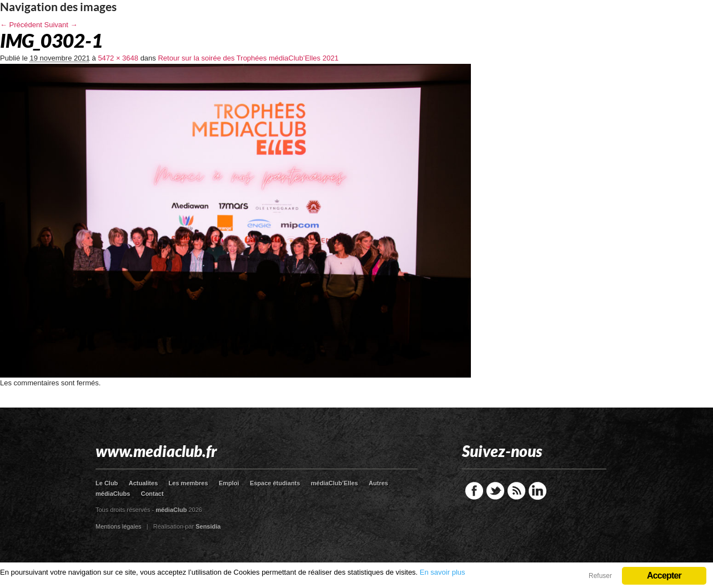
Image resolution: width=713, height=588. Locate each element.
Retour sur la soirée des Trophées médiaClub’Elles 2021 (248, 58)
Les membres (189, 483)
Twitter (495, 491)
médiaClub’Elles (335, 483)
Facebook (474, 491)
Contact (152, 494)
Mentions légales (119, 526)
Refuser (600, 576)
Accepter (664, 576)
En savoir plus (443, 572)
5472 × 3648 (118, 58)
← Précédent (21, 25)
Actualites (144, 483)
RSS (516, 491)
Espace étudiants (275, 483)
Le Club (107, 483)
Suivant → (61, 25)
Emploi (229, 483)
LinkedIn (538, 491)
